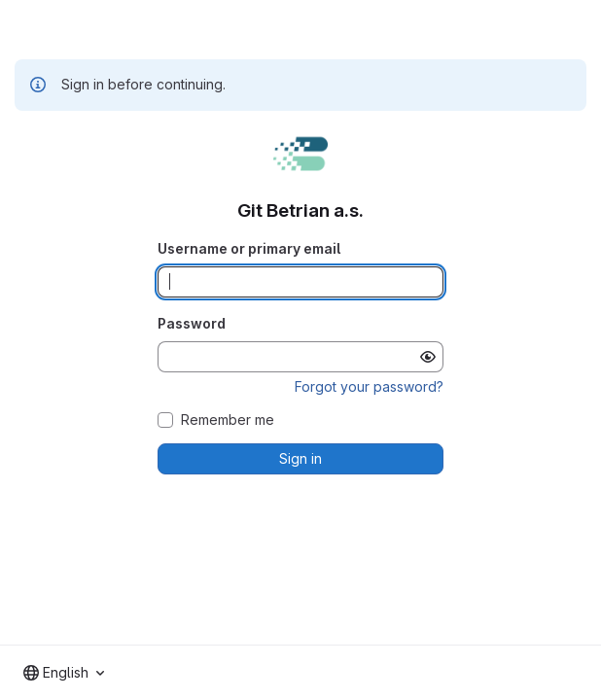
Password (192, 323)
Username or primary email (249, 248)
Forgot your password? (369, 386)
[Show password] (428, 357)
